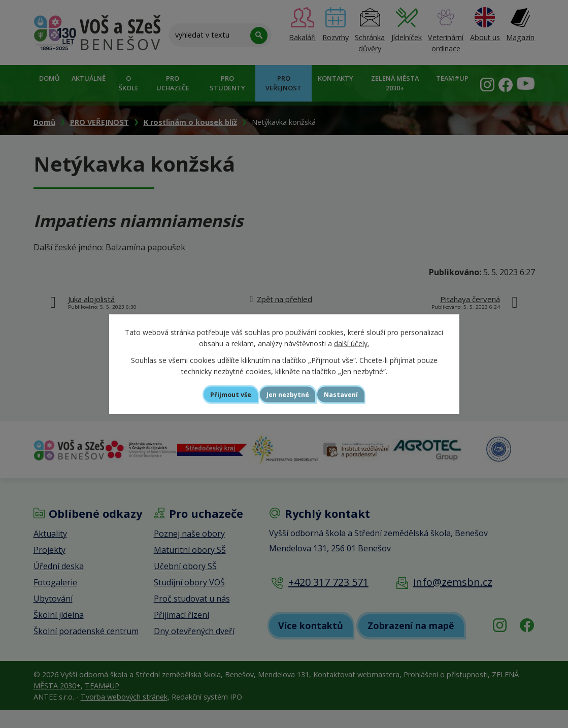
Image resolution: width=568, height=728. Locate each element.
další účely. (352, 342)
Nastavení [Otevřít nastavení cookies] (357, 394)
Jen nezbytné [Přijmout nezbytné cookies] (289, 394)
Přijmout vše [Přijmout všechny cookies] (215, 394)
